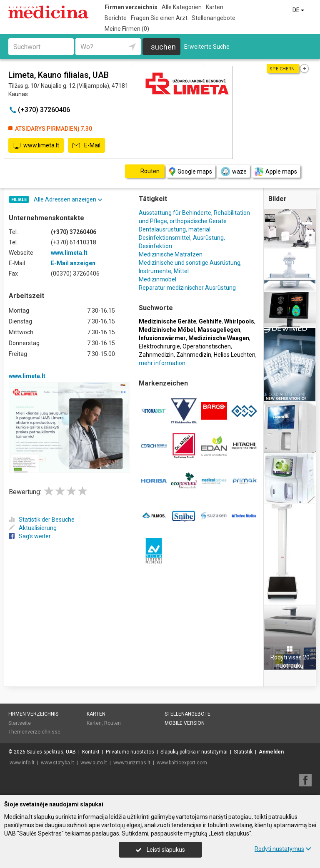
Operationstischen (207, 346)
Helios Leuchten (235, 355)
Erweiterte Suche (207, 47)
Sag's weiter (30, 536)
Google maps (191, 172)
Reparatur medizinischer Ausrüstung (187, 288)
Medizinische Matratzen (171, 254)
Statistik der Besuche (42, 520)
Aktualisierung (33, 528)
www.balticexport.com (182, 763)
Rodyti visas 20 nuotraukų (290, 657)
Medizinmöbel (157, 279)
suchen (163, 47)
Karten (215, 7)
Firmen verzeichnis (131, 7)
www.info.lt (22, 763)
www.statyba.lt (57, 763)
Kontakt (91, 752)
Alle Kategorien (182, 7)
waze (233, 172)
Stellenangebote (214, 18)
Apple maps (276, 172)
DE (299, 10)
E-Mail (86, 146)
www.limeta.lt (36, 146)
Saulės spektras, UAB (51, 752)
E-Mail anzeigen (73, 263)
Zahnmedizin (156, 355)
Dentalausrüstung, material (175, 229)
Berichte (116, 18)
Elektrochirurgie (159, 346)
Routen (112, 723)
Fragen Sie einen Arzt (159, 18)
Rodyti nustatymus (283, 849)
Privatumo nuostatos (130, 752)
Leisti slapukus (160, 850)
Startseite (20, 723)
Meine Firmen (127, 29)
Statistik (243, 752)
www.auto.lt (94, 763)
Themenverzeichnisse (34, 732)
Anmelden (271, 752)
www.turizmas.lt (132, 763)
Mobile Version (185, 723)
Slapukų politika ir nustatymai (194, 752)
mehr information (162, 363)
